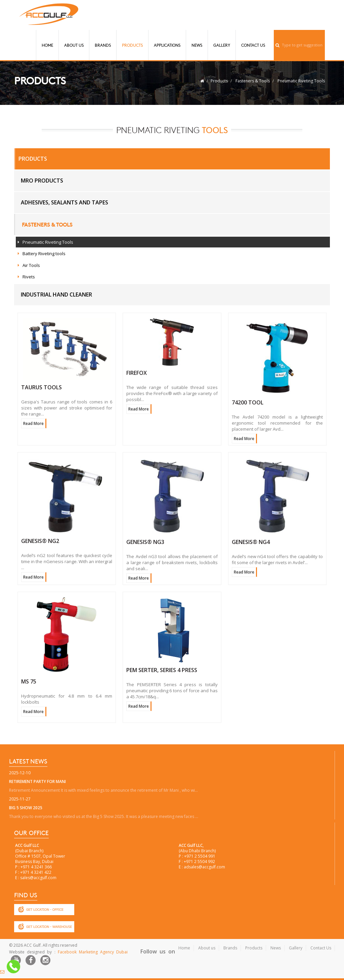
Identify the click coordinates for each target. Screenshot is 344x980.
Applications (167, 45)
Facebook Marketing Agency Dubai (93, 952)
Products (132, 45)
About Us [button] (74, 45)
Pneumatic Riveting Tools (301, 81)
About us (207, 948)
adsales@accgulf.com (204, 867)
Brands (103, 45)
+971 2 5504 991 (200, 856)
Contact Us (253, 45)
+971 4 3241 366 (36, 867)
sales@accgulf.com (38, 878)
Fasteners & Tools (253, 81)
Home (47, 45)
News (197, 45)
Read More (33, 423)
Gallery (222, 45)
